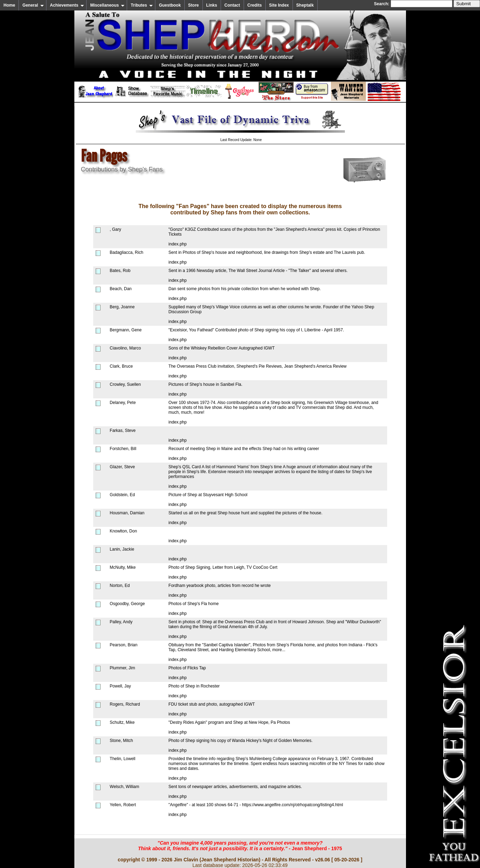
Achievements (67, 5)
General (33, 5)
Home (9, 5)
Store (194, 5)
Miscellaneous (107, 5)
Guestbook (170, 5)
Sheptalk (305, 5)
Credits (255, 5)
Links (212, 5)
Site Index (279, 5)
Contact (232, 5)
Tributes (142, 5)
